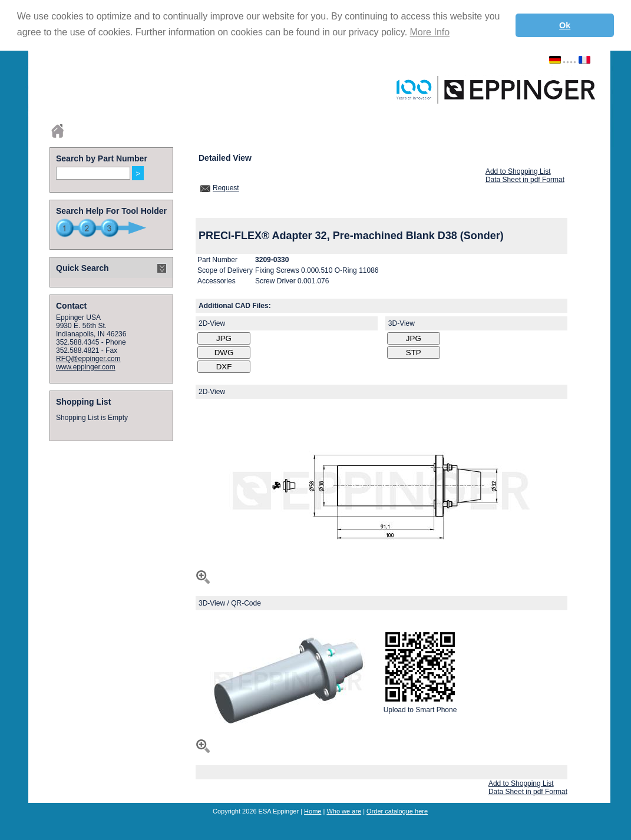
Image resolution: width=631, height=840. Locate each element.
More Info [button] (430, 32)
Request (226, 188)
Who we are (344, 811)
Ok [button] (565, 25)
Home (313, 811)
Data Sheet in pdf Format (525, 180)
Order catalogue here (397, 811)
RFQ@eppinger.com (88, 359)
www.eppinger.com (86, 367)
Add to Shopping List (518, 171)
